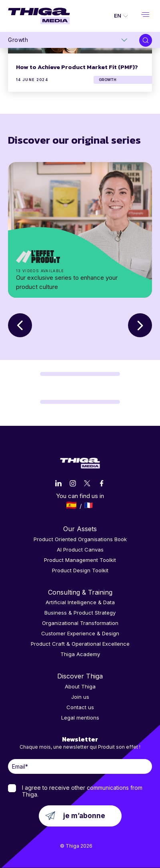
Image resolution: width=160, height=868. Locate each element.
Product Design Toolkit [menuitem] (80, 570)
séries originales (80, 230)
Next (140, 325)
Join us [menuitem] (80, 697)
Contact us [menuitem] (80, 707)
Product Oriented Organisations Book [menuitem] (80, 539)
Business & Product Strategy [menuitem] (80, 613)
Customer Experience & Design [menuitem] (80, 633)
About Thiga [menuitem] (80, 686)
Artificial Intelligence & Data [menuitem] (80, 602)
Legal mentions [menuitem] (80, 718)
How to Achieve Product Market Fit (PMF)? (77, 67)
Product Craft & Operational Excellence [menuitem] (80, 644)
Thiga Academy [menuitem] (80, 654)
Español (71, 505)
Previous (20, 325)
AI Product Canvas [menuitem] (80, 550)
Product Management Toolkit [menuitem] (80, 560)
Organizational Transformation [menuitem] (80, 623)
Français (89, 505)
